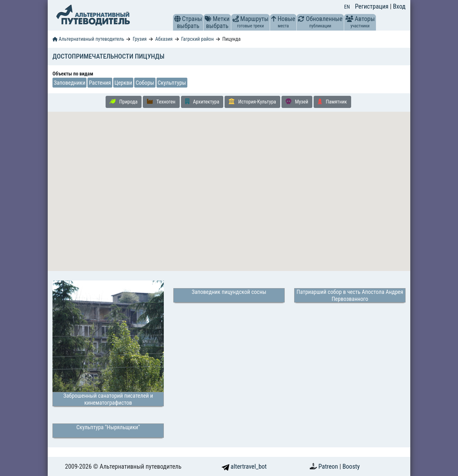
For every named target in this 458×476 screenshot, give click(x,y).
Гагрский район (197, 39)
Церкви (123, 83)
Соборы (145, 83)
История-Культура (252, 102)
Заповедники (69, 83)
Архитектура (202, 102)
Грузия (140, 39)
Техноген (161, 102)
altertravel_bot (244, 466)
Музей (297, 102)
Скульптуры (172, 83)
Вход (399, 6)
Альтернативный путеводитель (88, 39)
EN (347, 7)
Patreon (329, 466)
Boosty (351, 466)
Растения (100, 83)
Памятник (332, 102)
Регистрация (372, 6)
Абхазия (164, 39)
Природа (124, 102)
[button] (177, 19)
